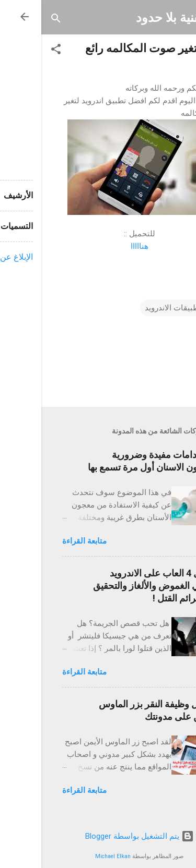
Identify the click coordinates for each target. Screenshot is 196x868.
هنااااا (98, 246)
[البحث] (15, 19)
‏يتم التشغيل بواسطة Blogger (98, 836)
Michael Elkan (72, 856)
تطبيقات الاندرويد (132, 308)
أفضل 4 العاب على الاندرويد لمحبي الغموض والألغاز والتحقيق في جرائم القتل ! (113, 586)
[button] (15, 50)
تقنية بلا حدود (129, 18)
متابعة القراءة (43, 541)
